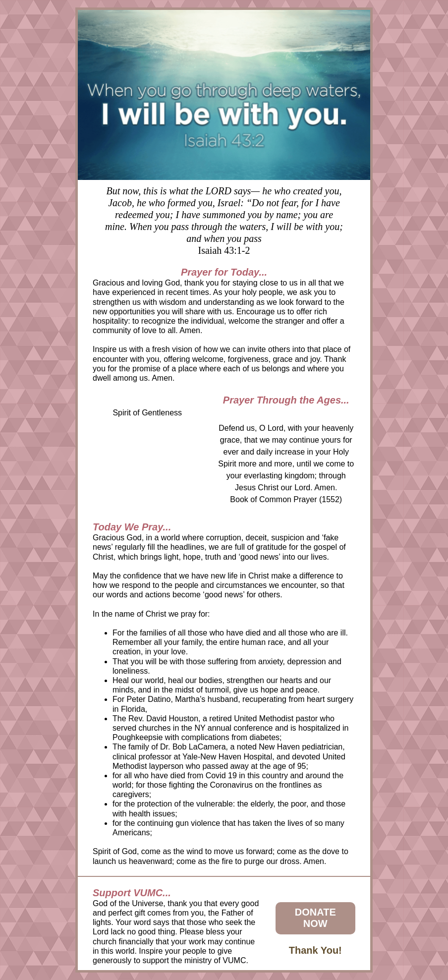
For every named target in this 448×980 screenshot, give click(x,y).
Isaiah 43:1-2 (224, 250)
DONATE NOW (315, 918)
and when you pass (224, 238)
